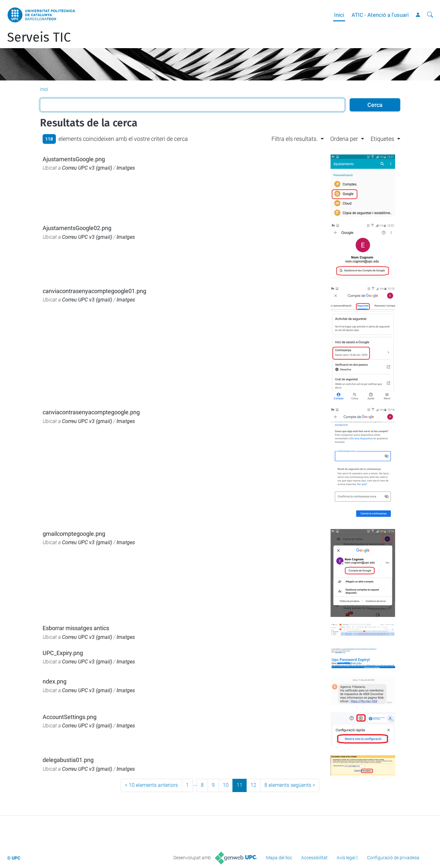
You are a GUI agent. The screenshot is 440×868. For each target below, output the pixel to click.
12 (253, 785)
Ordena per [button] (344, 139)
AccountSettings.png (70, 717)
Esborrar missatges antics (76, 628)
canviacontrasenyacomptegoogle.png (91, 412)
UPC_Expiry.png (63, 653)
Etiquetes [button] (382, 139)
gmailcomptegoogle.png (74, 534)
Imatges (126, 168)
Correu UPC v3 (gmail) (87, 168)
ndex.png (55, 681)
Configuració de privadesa (393, 858)
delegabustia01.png (68, 760)
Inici (339, 15)
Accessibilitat (314, 858)
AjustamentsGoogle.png (74, 159)
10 (226, 785)
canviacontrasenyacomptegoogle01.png (94, 291)
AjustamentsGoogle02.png (77, 228)
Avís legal (346, 858)
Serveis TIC (39, 37)
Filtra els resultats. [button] (295, 139)
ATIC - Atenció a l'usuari (380, 15)
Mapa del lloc (279, 858)
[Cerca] (430, 15)
